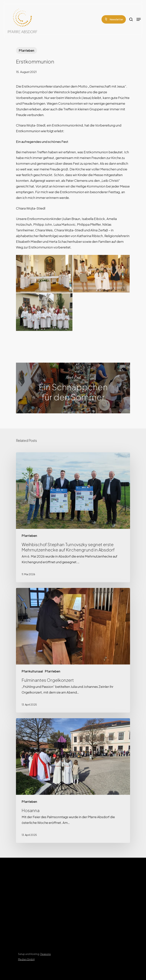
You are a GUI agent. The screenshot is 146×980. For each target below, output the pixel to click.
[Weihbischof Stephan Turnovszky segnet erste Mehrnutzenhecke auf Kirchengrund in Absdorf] (73, 517)
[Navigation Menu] (139, 19)
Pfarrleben (27, 50)
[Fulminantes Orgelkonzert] (73, 650)
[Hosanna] (73, 781)
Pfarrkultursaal (32, 671)
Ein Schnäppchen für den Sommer (73, 388)
